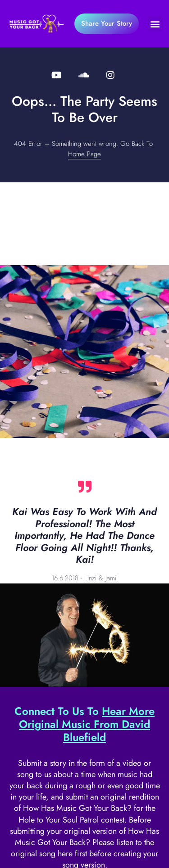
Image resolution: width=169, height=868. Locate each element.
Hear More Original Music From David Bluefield (87, 724)
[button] (155, 24)
